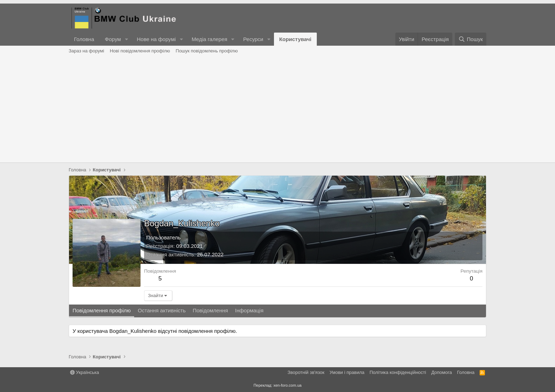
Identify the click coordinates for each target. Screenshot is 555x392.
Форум (113, 39)
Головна (84, 39)
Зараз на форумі (86, 51)
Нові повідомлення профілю (140, 51)
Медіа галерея (209, 39)
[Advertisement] (277, 109)
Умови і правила (347, 372)
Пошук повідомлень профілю (207, 51)
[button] (126, 39)
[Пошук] (471, 39)
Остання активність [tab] (162, 310)
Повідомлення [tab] (210, 310)
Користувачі (295, 39)
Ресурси (253, 39)
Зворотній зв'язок (306, 372)
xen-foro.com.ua (287, 385)
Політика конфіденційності (398, 372)
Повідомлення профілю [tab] (102, 310)
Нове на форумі (156, 39)
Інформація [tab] (249, 310)
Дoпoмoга (441, 372)
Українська (85, 372)
